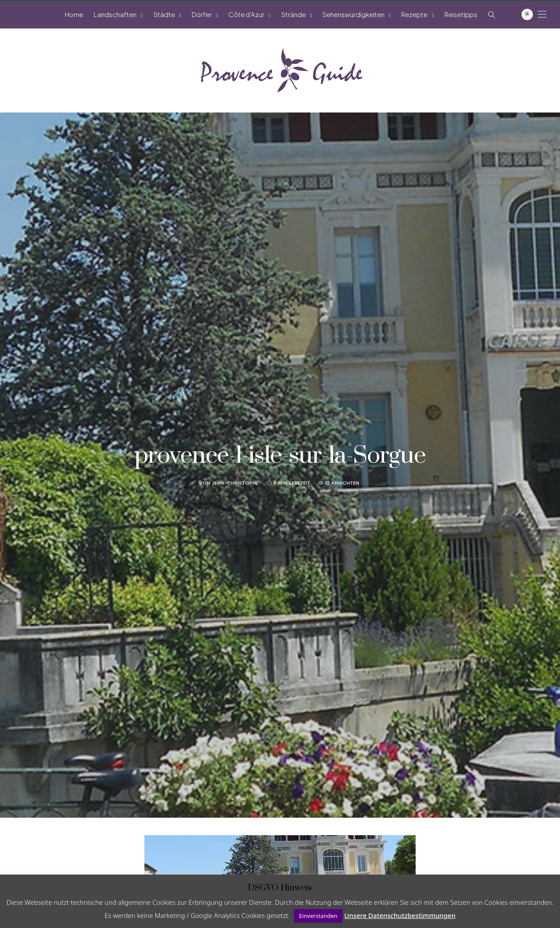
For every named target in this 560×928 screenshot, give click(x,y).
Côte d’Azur (246, 14)
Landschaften (115, 14)
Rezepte (414, 14)
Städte (164, 14)
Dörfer (202, 14)
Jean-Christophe (235, 483)
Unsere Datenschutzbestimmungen (400, 915)
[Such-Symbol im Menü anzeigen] (492, 15)
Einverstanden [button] (318, 916)
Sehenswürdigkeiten (353, 14)
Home (74, 14)
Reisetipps (461, 14)
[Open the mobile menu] (542, 14)
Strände (294, 14)
